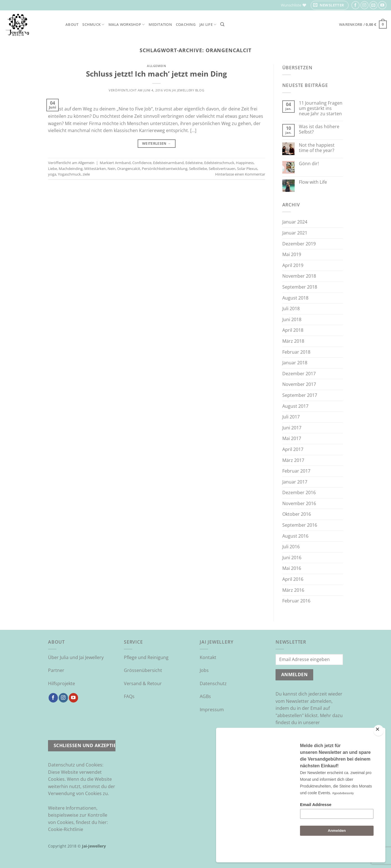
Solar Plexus (247, 169)
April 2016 (293, 579)
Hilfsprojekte (62, 683)
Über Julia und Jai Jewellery (76, 657)
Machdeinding (71, 169)
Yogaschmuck (69, 174)
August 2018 (295, 298)
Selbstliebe (198, 169)
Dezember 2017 (299, 374)
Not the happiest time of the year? (317, 148)
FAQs (129, 696)
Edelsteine (194, 163)
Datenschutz (213, 683)
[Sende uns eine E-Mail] (373, 5)
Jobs (204, 670)
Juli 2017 (291, 417)
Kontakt (208, 657)
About (72, 24)
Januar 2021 (295, 233)
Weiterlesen (157, 143)
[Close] (379, 745)
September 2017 (300, 395)
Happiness (245, 163)
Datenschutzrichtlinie (298, 730)
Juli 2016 (291, 547)
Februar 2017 (296, 471)
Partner (56, 670)
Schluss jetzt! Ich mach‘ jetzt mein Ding (156, 74)
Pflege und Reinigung (146, 657)
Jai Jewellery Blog (188, 90)
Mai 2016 (292, 568)
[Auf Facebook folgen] (355, 5)
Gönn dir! (309, 164)
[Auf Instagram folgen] (364, 5)
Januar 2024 (295, 222)
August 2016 (295, 536)
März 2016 (293, 590)
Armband (123, 163)
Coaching (186, 24)
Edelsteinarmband (168, 163)
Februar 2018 (296, 352)
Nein (112, 169)
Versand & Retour (143, 683)
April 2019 (293, 265)
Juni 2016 (292, 558)
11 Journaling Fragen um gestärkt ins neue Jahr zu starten (321, 109)
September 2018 (300, 287)
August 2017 (295, 406)
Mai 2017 (292, 438)
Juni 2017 (292, 428)
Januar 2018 (295, 363)
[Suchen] (222, 24)
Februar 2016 (296, 601)
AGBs (205, 696)
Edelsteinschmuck (219, 163)
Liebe (53, 169)
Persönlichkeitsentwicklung (165, 169)
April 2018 (293, 330)
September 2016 (300, 525)
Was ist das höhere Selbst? (319, 129)
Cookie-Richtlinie (66, 829)
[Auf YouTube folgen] (382, 5)
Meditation (160, 24)
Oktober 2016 (297, 514)
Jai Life (208, 25)
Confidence (142, 163)
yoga (52, 174)
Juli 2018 (291, 308)
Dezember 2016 (299, 492)
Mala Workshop (127, 25)
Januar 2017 (295, 482)
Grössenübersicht (143, 670)
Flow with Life (313, 182)
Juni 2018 (292, 319)
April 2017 (293, 449)
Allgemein (156, 66)
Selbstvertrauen (222, 169)
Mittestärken (95, 169)
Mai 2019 (292, 254)
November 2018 (299, 276)
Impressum (212, 710)
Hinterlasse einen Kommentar (240, 174)
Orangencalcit (129, 169)
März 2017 (293, 460)
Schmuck (93, 25)
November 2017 (299, 384)
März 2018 (293, 341)
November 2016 (299, 503)
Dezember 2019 (299, 244)
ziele (86, 174)
